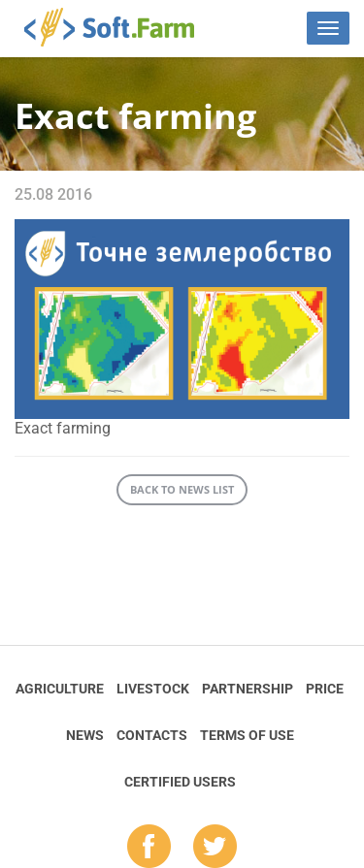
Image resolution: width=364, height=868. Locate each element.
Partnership (248, 689)
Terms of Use (247, 735)
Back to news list (182, 489)
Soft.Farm (120, 27)
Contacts (152, 735)
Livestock (153, 689)
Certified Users (180, 782)
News (85, 735)
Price (325, 689)
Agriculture (60, 689)
